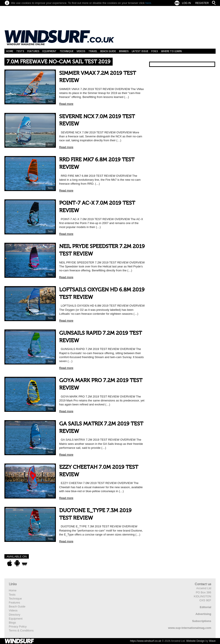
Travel (93, 51)
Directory (15, 615)
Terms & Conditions (21, 630)
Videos (81, 51)
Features (33, 51)
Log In (186, 3)
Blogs (12, 623)
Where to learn (171, 51)
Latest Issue (140, 51)
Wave (212, 641)
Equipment (49, 51)
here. (149, 3)
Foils (155, 51)
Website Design (196, 641)
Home (10, 51)
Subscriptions (202, 621)
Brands (124, 51)
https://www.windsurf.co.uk (146, 641)
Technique (67, 51)
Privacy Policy (18, 627)
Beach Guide (108, 51)
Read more (66, 104)
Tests (20, 51)
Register (202, 3)
